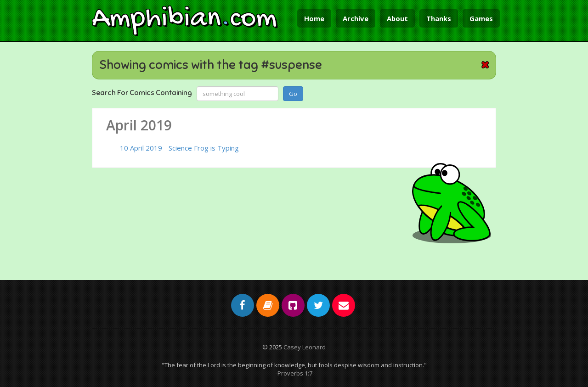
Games (481, 18)
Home (314, 18)
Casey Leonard (305, 347)
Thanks (439, 18)
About (397, 18)
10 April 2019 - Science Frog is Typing (179, 148)
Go (293, 94)
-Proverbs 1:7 (294, 373)
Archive (356, 18)
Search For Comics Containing (142, 93)
